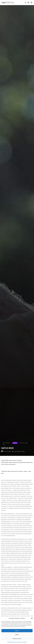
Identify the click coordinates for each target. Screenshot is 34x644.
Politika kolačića (10, 642)
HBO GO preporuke (6, 443)
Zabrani (17, 635)
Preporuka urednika (24, 443)
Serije (4, 445)
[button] (32, 618)
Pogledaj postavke (17, 639)
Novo (15, 443)
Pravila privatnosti (18, 642)
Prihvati (17, 631)
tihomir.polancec (8, 451)
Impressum (24, 642)
